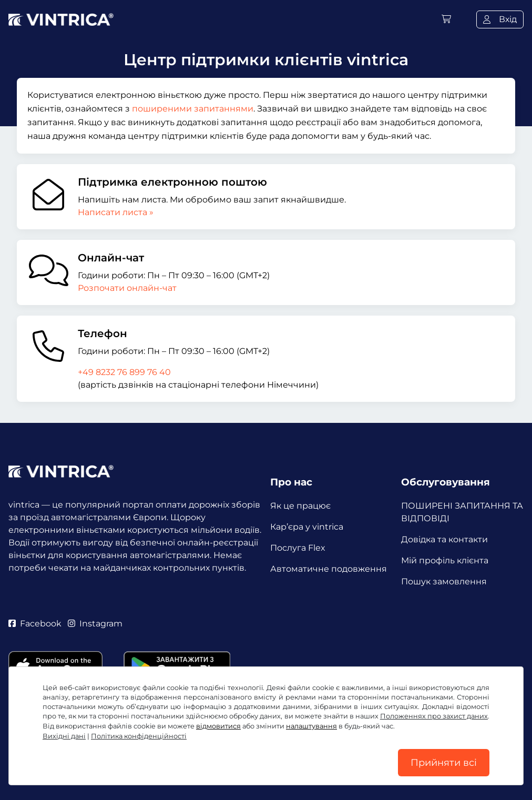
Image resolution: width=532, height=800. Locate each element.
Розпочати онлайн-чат (127, 288)
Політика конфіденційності (139, 736)
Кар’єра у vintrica (307, 527)
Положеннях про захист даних (434, 716)
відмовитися (218, 726)
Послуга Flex (298, 548)
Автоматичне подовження (329, 569)
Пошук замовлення (444, 581)
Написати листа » (116, 212)
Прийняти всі (444, 763)
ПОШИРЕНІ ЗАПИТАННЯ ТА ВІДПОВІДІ (462, 512)
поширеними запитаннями (193, 109)
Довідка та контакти (444, 539)
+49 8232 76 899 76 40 (124, 372)
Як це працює (300, 506)
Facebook (35, 624)
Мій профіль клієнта (445, 560)
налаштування (311, 726)
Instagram (95, 624)
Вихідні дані (64, 736)
